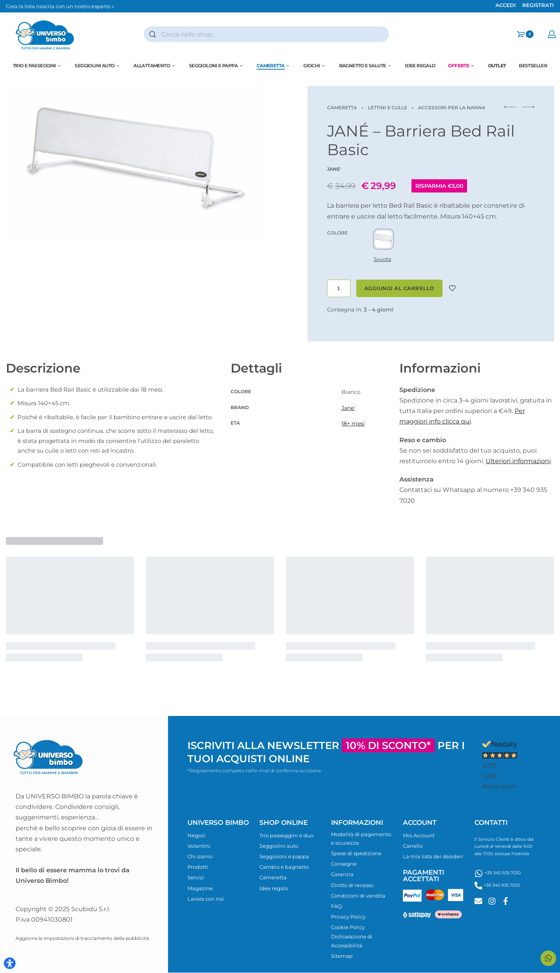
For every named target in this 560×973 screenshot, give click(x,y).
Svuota (382, 259)
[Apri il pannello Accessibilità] (10, 963)
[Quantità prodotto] (339, 288)
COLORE (337, 233)
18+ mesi (353, 423)
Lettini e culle (388, 108)
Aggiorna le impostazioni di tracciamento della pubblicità (82, 938)
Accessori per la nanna (452, 108)
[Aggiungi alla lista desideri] (452, 288)
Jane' (348, 408)
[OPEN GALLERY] (137, 162)
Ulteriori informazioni (518, 461)
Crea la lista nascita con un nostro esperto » (60, 6)
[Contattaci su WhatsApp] (548, 958)
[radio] (383, 239)
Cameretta (342, 108)
